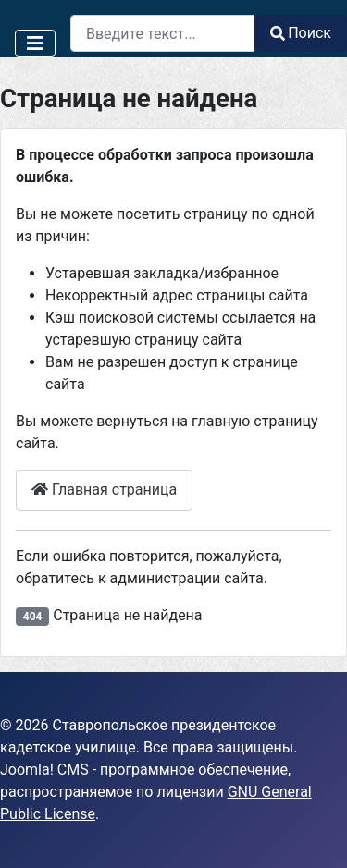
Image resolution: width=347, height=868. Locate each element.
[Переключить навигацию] (35, 43)
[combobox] (163, 33)
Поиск (301, 33)
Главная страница (104, 489)
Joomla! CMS (44, 770)
